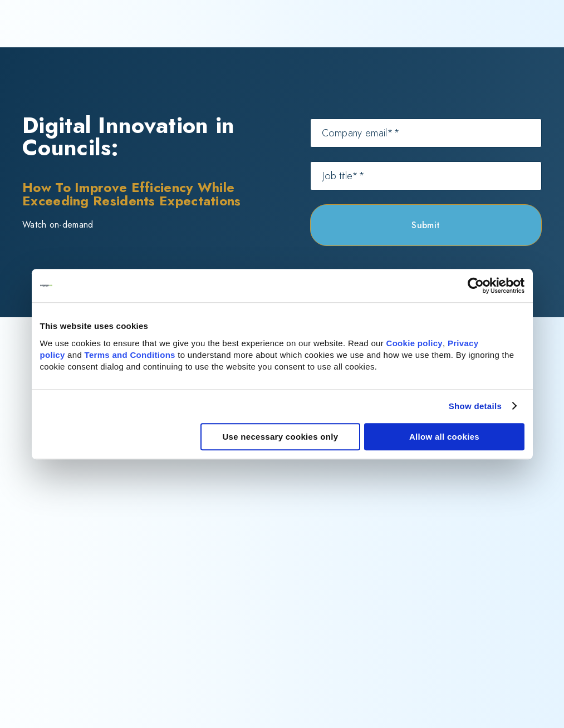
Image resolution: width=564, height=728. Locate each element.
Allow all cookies (444, 437)
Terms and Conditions (130, 355)
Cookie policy (415, 343)
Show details (475, 406)
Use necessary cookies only (280, 437)
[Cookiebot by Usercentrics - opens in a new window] (476, 286)
